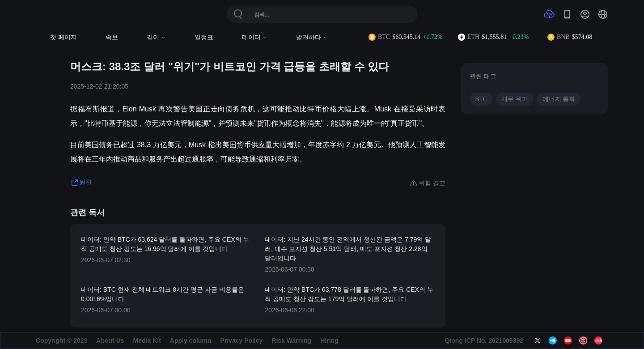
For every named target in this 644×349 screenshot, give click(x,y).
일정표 (204, 37)
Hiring (329, 340)
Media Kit (147, 340)
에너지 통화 (559, 99)
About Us (110, 340)
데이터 (255, 37)
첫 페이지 (64, 37)
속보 (112, 37)
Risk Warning (291, 340)
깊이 (156, 37)
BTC (481, 99)
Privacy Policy (241, 340)
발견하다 (312, 37)
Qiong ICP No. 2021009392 (484, 340)
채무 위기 (515, 99)
